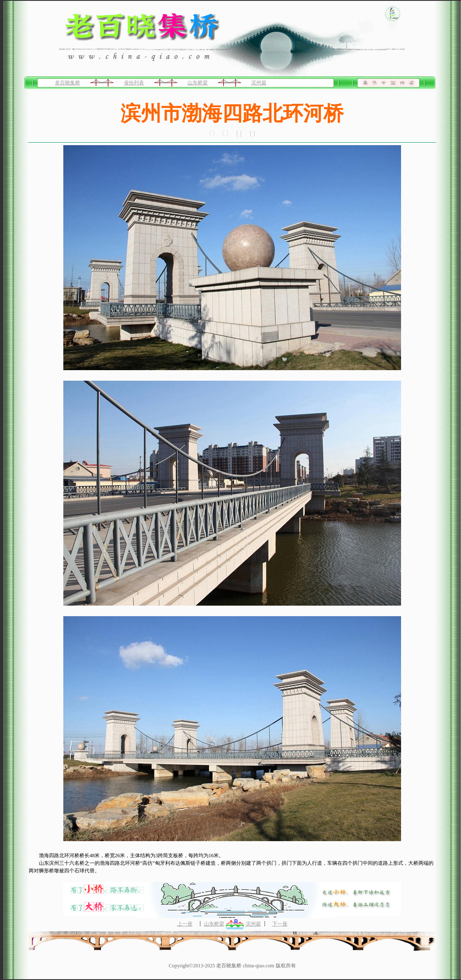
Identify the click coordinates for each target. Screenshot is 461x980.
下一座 (280, 924)
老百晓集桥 (68, 83)
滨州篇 (259, 83)
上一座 (185, 924)
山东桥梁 (198, 83)
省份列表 (134, 83)
